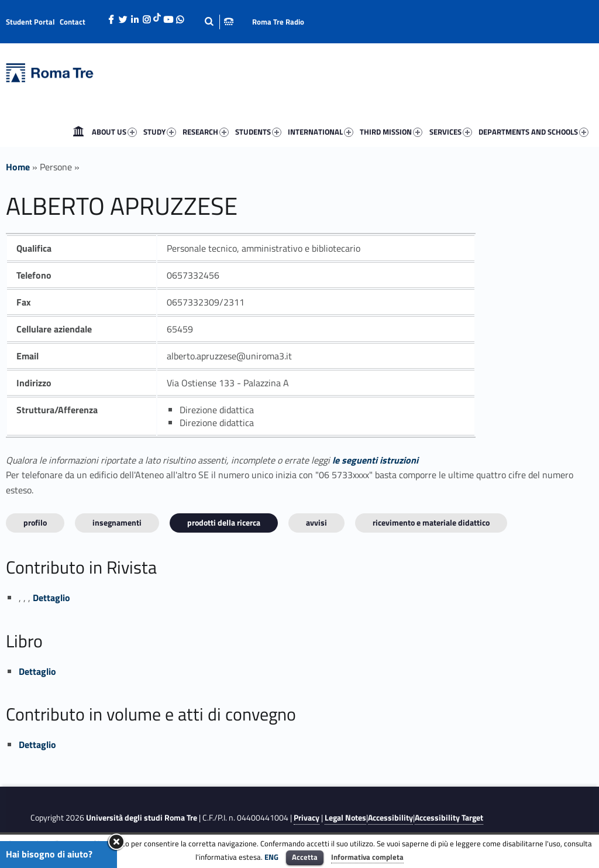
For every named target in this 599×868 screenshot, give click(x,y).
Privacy (307, 818)
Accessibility (390, 818)
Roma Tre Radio (278, 22)
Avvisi (316, 522)
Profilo (35, 522)
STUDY (160, 132)
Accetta (305, 857)
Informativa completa (367, 857)
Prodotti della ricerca (224, 522)
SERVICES (451, 132)
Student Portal (30, 22)
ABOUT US (114, 132)
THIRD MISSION (391, 132)
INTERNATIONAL (321, 132)
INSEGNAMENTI (117, 522)
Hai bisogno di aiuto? (49, 854)
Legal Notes (345, 818)
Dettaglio (51, 598)
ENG (271, 857)
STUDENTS (258, 132)
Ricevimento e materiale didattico (431, 522)
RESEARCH (206, 132)
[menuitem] (78, 132)
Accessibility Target (449, 818)
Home (78, 132)
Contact (73, 22)
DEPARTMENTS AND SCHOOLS (533, 132)
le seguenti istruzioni (375, 460)
